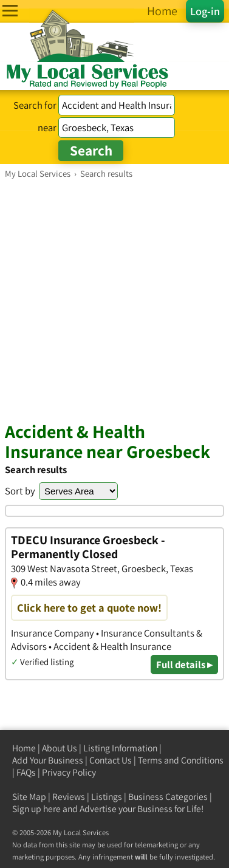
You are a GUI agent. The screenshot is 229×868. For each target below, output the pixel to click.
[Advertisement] (114, 300)
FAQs (26, 772)
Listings (107, 797)
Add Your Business (48, 760)
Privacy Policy (69, 772)
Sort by (20, 491)
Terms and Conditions (181, 760)
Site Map (29, 797)
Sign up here (36, 809)
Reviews (69, 797)
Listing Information (120, 748)
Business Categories (168, 797)
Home (24, 748)
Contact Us (111, 760)
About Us (60, 748)
